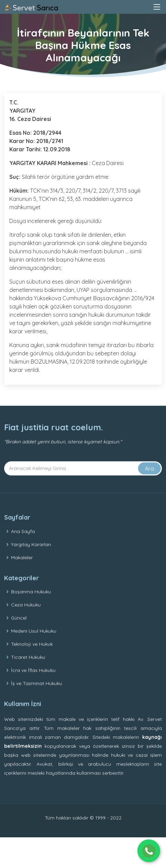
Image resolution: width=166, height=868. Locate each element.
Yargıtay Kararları (31, 556)
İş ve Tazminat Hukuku (37, 695)
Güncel (19, 629)
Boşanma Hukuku (31, 603)
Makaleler (22, 569)
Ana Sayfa (23, 543)
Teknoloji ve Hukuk (32, 655)
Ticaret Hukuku (28, 668)
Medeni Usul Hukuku (34, 642)
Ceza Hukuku (26, 616)
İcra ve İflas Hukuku (33, 682)
